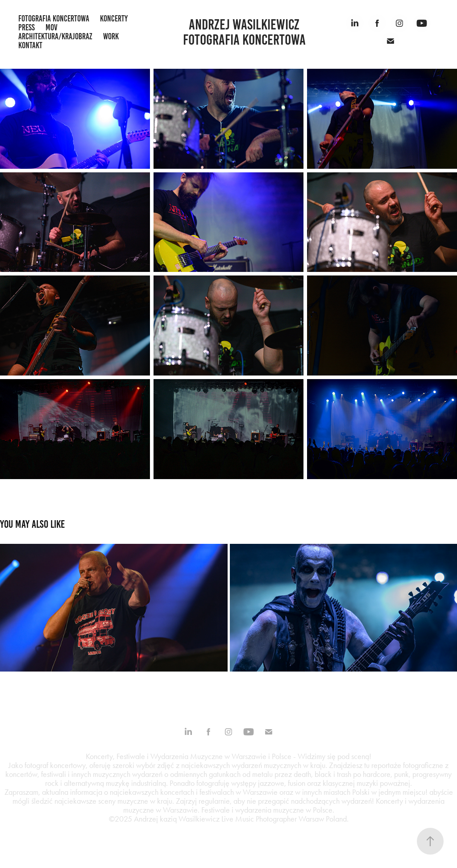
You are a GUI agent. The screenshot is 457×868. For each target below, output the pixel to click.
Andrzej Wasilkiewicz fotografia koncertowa (244, 32)
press (27, 27)
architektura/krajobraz (55, 36)
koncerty (114, 19)
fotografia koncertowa (54, 19)
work (111, 36)
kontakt (30, 45)
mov (52, 27)
